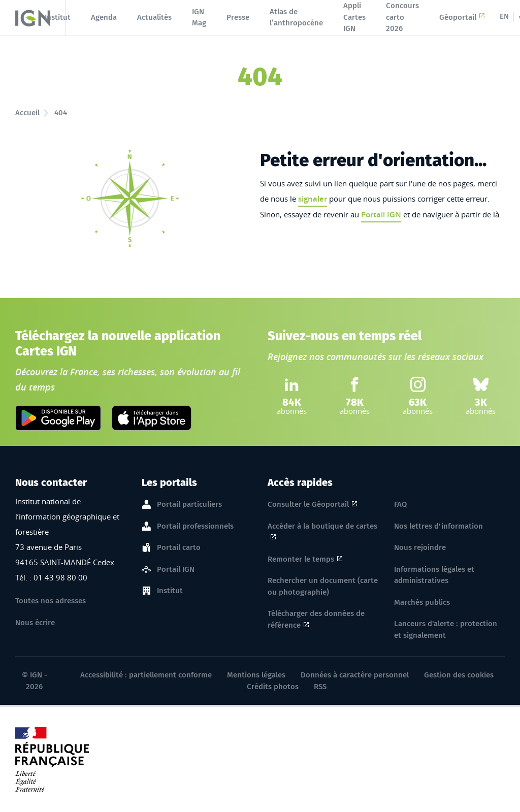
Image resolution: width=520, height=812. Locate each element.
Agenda (104, 17)
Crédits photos (273, 687)
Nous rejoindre (420, 547)
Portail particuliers (189, 505)
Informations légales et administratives (434, 575)
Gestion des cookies (459, 675)
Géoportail (462, 17)
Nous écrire (35, 623)
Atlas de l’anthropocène (296, 18)
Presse (238, 17)
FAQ (400, 504)
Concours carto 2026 (402, 17)
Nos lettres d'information (438, 526)
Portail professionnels (195, 527)
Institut (58, 17)
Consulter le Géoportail (308, 504)
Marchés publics (422, 602)
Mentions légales (256, 675)
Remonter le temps (301, 559)
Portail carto (179, 548)
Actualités (154, 17)
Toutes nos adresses (51, 601)
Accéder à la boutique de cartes (322, 527)
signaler (313, 199)
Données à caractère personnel (355, 675)
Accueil (27, 113)
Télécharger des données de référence (316, 619)
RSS (320, 687)
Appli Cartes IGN (354, 17)
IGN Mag (199, 18)
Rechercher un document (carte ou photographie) (323, 586)
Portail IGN (381, 215)
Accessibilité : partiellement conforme (146, 675)
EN (504, 16)
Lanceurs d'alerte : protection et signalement (446, 629)
